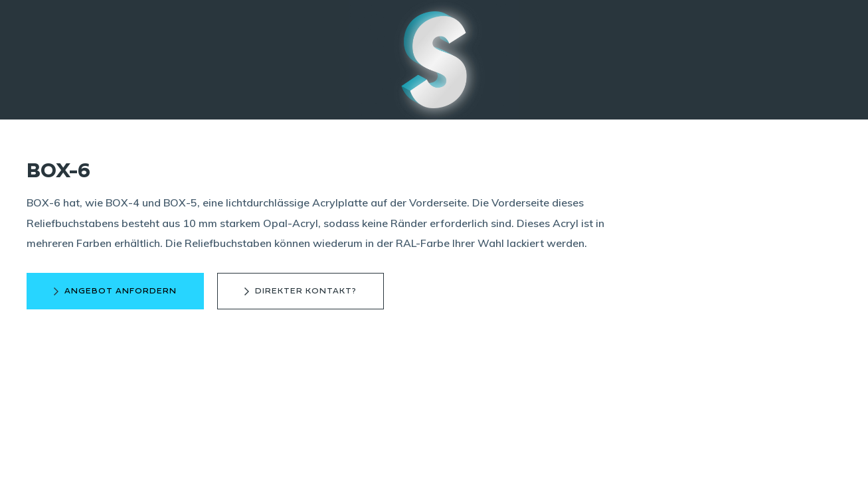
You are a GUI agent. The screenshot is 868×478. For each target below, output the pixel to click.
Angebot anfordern (121, 291)
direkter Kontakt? (306, 291)
